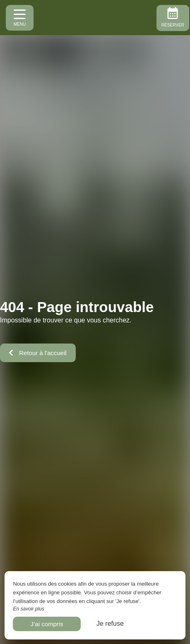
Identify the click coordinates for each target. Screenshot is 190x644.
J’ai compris (47, 624)
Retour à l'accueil (38, 353)
